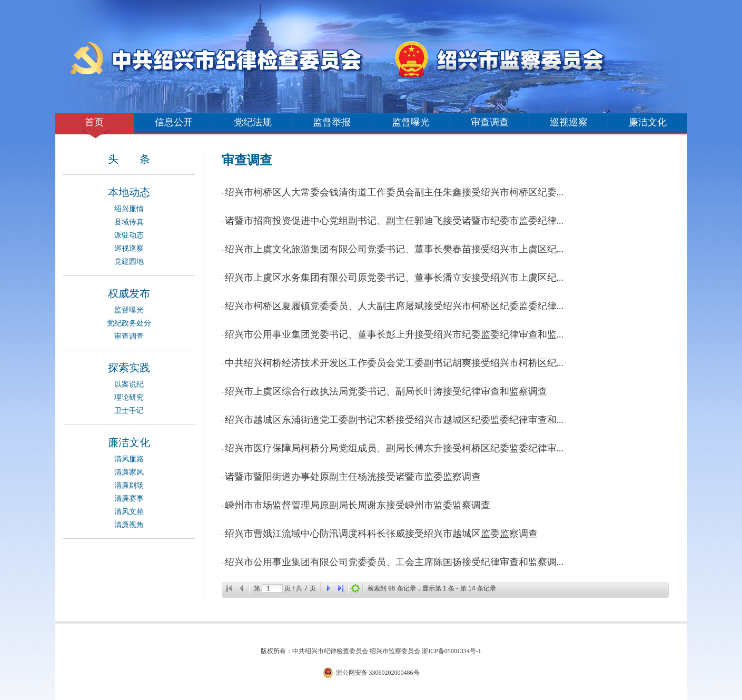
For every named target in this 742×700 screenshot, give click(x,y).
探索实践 (129, 368)
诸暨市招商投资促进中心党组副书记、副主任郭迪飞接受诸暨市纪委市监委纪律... (394, 221)
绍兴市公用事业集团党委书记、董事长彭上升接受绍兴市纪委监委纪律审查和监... (394, 334)
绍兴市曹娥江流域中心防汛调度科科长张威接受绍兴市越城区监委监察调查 (381, 534)
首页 (94, 122)
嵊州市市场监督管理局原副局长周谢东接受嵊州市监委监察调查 (358, 505)
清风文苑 (129, 512)
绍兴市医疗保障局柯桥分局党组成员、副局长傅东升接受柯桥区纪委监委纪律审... (394, 448)
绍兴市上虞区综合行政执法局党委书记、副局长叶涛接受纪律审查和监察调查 (386, 391)
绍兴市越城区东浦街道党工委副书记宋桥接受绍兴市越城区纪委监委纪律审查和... (394, 420)
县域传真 (129, 222)
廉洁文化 (648, 122)
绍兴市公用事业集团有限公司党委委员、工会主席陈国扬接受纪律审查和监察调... (394, 562)
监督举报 (332, 122)
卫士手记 (129, 411)
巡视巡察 (569, 122)
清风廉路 (129, 459)
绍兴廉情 (129, 209)
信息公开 (174, 122)
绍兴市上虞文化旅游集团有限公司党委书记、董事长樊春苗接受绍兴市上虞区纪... (394, 249)
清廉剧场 (129, 485)
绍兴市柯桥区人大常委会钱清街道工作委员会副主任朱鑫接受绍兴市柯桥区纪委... (394, 192)
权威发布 (129, 293)
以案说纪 (129, 384)
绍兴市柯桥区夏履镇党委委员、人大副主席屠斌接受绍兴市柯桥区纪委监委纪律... (394, 306)
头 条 (129, 159)
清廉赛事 (129, 499)
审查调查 (490, 122)
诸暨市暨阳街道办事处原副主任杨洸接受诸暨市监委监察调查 (353, 477)
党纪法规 (253, 122)
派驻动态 (129, 235)
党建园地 (129, 262)
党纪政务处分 (129, 323)
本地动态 (129, 192)
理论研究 (129, 397)
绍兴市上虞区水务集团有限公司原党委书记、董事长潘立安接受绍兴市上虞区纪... (394, 278)
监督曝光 (411, 122)
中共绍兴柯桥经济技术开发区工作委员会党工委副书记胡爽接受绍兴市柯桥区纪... (394, 363)
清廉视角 (129, 525)
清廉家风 (129, 472)
